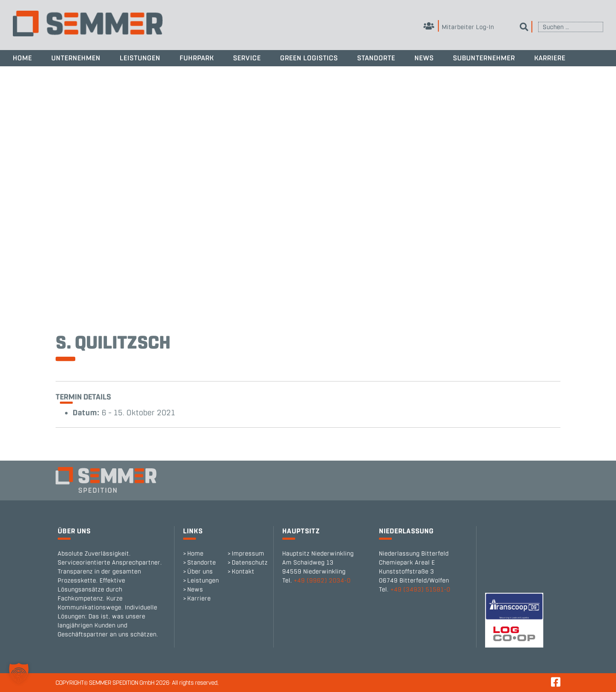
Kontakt (243, 572)
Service (247, 58)
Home (22, 58)
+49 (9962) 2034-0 (322, 581)
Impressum (248, 554)
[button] (19, 673)
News (424, 58)
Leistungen (140, 58)
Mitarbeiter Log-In (459, 27)
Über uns (200, 572)
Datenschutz (250, 563)
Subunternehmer (484, 58)
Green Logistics (309, 58)
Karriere (550, 58)
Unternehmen (76, 58)
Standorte (376, 58)
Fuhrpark (197, 58)
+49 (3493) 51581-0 (421, 590)
